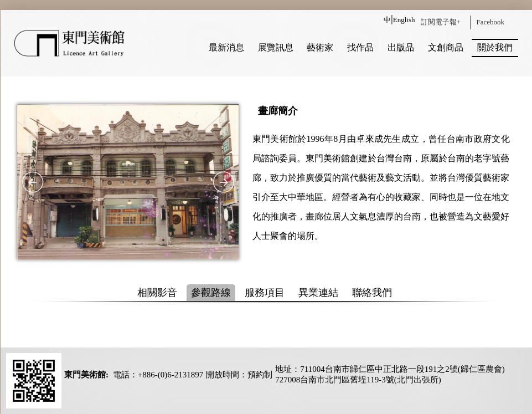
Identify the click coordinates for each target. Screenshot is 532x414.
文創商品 (446, 47)
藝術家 (320, 47)
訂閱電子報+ (441, 22)
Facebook (491, 22)
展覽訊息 (276, 47)
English (404, 20)
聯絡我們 (372, 293)
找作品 (360, 47)
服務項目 (265, 293)
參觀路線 (211, 293)
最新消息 (226, 47)
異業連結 (318, 293)
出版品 (401, 47)
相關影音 (157, 293)
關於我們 (495, 47)
